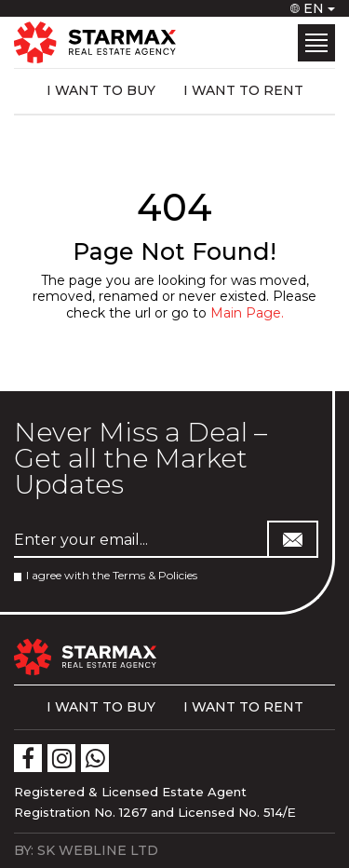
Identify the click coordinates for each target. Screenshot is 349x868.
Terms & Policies (155, 575)
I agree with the (106, 575)
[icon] (28, 758)
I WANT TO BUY (101, 90)
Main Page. (247, 313)
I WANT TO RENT (243, 90)
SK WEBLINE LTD (98, 850)
